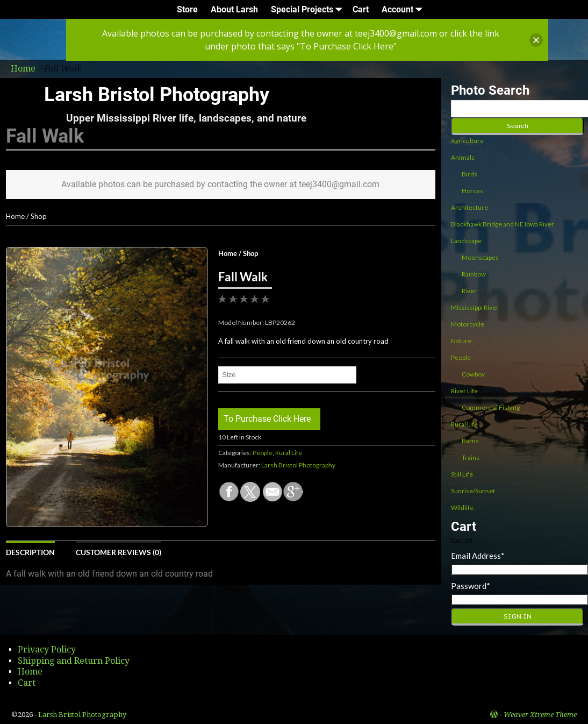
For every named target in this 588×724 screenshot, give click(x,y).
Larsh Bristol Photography (157, 95)
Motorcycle (468, 324)
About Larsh (234, 9)
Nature (461, 341)
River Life (464, 391)
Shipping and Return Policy (74, 661)
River (469, 291)
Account (404, 9)
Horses (472, 191)
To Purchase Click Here (267, 419)
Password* (471, 586)
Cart (361, 9)
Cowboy (473, 374)
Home (15, 216)
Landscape (466, 241)
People (263, 453)
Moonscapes (480, 257)
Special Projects (309, 9)
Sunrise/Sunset (473, 491)
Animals (463, 157)
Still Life (462, 474)
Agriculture (467, 141)
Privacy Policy (47, 650)
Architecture (469, 207)
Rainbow (474, 274)
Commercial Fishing (491, 407)
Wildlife (462, 507)
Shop (39, 216)
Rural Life (289, 453)
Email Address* (478, 556)
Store (187, 9)
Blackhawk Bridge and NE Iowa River (503, 224)
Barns (470, 441)
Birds (469, 174)
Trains (471, 457)
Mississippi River (475, 307)
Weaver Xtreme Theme (540, 715)
